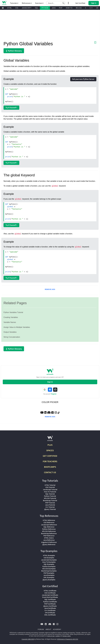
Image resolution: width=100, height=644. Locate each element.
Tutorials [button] (14, 3)
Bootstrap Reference (49, 533)
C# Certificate (50, 613)
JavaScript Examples (49, 560)
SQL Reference (49, 527)
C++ (91, 8)
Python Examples (49, 566)
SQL (37, 8)
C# (97, 8)
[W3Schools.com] (50, 439)
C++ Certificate (50, 610)
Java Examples (49, 575)
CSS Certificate (50, 593)
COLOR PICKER (50, 402)
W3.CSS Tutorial (50, 498)
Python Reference (49, 529)
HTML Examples (49, 555)
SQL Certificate (50, 599)
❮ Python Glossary (14, 51)
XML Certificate (50, 615)
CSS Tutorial (50, 487)
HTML (9, 8)
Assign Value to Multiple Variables (17, 327)
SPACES (50, 450)
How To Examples (49, 562)
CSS (17, 8)
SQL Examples (49, 564)
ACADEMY (57, 629)
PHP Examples (49, 573)
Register (54, 394)
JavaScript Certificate (50, 595)
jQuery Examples (49, 580)
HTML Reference (49, 520)
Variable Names (10, 322)
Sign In (50, 382)
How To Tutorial (50, 492)
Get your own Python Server (83, 79)
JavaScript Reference (49, 525)
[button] (63, 3)
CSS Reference (49, 522)
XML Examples (49, 577)
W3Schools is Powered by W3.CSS (68, 639)
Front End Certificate (50, 597)
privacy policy (67, 636)
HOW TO (69, 8)
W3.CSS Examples (49, 569)
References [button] (27, 3)
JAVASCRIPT (27, 8)
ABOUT (48, 629)
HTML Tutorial (50, 485)
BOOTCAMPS (50, 467)
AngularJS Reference (49, 542)
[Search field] (56, 3)
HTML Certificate (50, 591)
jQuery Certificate (50, 606)
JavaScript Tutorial (50, 489)
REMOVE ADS (50, 289)
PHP (61, 8)
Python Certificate (50, 602)
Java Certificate (50, 608)
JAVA (54, 8)
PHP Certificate (50, 604)
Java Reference (49, 540)
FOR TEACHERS (50, 461)
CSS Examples (49, 558)
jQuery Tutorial (50, 509)
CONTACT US (50, 472)
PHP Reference (49, 536)
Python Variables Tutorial (13, 312)
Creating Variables (11, 317)
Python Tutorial (50, 496)
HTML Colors (49, 538)
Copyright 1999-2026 (28, 639)
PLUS (50, 445)
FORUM (41, 629)
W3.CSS (79, 8)
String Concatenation (12, 337)
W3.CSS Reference (49, 531)
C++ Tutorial (50, 507)
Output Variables (10, 332)
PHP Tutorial (50, 503)
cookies (58, 636)
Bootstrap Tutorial (50, 500)
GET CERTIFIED (50, 456)
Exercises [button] (39, 3)
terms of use (51, 636)
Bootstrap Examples (49, 571)
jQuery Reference (49, 544)
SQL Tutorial (50, 494)
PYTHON (45, 8)
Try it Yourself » (11, 108)
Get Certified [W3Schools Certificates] (80, 3)
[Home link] (4, 3)
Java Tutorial (50, 505)
